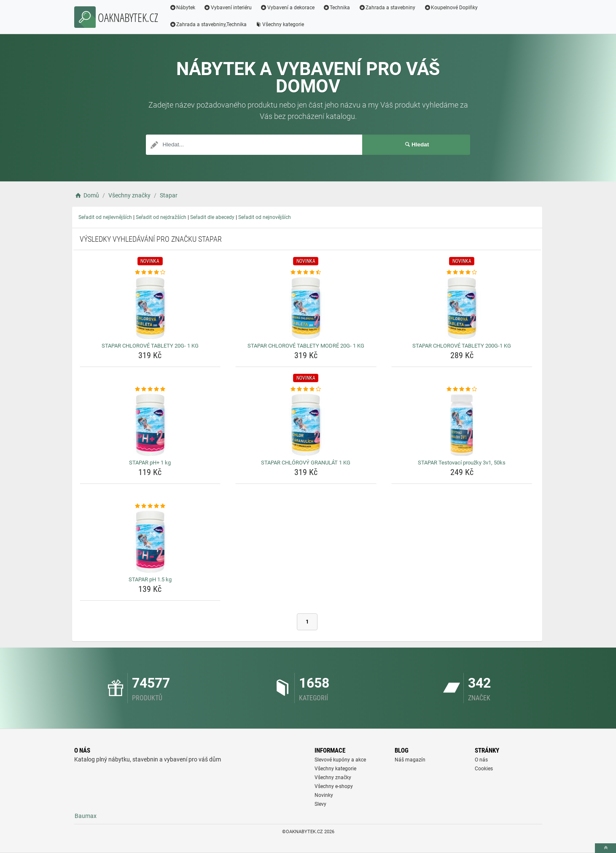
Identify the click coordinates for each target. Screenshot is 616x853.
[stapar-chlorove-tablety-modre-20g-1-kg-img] (306, 308)
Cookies (484, 769)
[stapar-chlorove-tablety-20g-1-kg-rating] (150, 273)
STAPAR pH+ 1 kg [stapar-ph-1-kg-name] (150, 463)
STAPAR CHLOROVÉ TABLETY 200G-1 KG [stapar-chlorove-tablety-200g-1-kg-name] (462, 346)
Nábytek (183, 8)
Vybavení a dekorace (287, 8)
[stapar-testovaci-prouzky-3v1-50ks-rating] (462, 389)
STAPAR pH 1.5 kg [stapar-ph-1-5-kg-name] (150, 579)
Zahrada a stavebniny (387, 8)
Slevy (320, 804)
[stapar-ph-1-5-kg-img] (150, 542)
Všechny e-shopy (334, 786)
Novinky (324, 795)
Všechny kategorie (280, 24)
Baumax (86, 816)
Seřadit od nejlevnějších (105, 217)
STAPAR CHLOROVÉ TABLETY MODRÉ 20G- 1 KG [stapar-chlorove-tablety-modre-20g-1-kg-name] (306, 346)
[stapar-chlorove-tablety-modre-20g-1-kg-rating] (306, 273)
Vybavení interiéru (228, 8)
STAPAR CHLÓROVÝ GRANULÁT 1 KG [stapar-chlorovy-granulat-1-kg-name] (306, 463)
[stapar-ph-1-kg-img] (150, 425)
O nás (481, 760)
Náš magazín (410, 760)
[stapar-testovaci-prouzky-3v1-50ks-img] (462, 425)
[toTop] (605, 848)
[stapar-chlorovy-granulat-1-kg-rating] (306, 389)
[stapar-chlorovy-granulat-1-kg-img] (306, 425)
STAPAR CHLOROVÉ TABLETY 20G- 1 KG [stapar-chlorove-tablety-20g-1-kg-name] (150, 346)
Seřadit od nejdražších (161, 217)
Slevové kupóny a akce (340, 760)
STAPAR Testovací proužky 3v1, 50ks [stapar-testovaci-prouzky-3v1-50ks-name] (462, 463)
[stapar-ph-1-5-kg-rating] (150, 506)
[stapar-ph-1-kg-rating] (150, 389)
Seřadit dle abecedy (212, 217)
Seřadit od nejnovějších (265, 217)
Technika (337, 8)
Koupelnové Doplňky (451, 8)
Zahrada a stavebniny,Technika (208, 24)
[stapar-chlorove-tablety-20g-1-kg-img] (150, 308)
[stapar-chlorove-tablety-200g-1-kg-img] (462, 308)
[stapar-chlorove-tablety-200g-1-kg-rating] (462, 273)
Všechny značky (333, 777)
